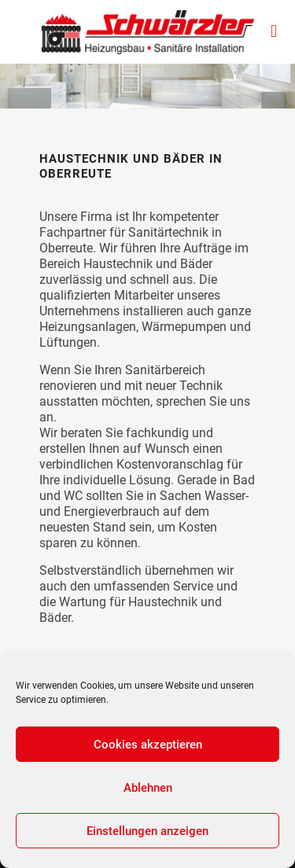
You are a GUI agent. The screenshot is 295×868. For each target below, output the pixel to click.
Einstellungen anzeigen (147, 831)
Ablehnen (148, 788)
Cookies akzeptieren (148, 745)
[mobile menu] (274, 31)
